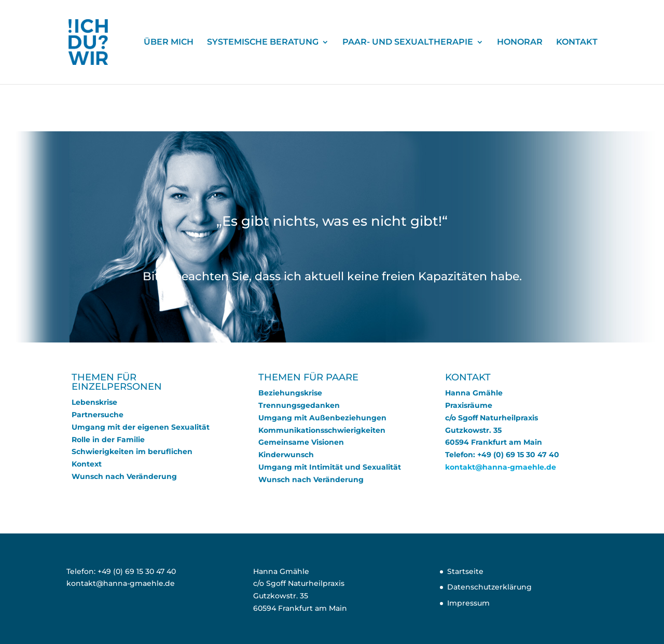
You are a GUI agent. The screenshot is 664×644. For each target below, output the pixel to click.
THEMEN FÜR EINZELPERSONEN (117, 382)
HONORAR (520, 43)
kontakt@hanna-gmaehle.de (501, 467)
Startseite (465, 571)
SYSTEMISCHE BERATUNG (263, 43)
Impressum (468, 603)
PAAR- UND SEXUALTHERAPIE (408, 43)
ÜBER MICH (169, 43)
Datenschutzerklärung (489, 587)
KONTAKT (577, 43)
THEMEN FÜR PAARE (308, 377)
